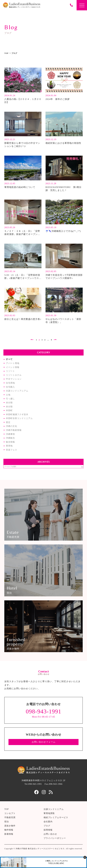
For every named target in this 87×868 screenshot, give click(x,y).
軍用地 (9, 446)
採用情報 (48, 830)
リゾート (10, 371)
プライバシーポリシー (55, 838)
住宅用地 (10, 383)
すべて (9, 359)
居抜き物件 (10, 826)
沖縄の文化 (12, 426)
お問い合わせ (50, 834)
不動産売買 (10, 817)
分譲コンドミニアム (54, 809)
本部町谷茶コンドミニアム (19, 418)
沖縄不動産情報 (14, 430)
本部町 (9, 410)
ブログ (47, 826)
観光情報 (10, 442)
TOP (6, 53)
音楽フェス (12, 450)
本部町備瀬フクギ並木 (17, 414)
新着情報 (9, 834)
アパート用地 (13, 363)
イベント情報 (13, 367)
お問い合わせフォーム (44, 742)
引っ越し (10, 399)
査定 (8, 422)
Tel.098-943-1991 (33, 784)
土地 (8, 395)
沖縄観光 (10, 438)
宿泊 (7, 822)
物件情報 (9, 830)
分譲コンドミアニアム (17, 391)
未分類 (9, 403)
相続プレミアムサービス (56, 817)
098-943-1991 (43, 711)
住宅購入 (10, 387)
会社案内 (48, 822)
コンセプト (10, 813)
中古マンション (14, 379)
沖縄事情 (10, 434)
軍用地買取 (49, 813)
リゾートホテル (14, 375)
